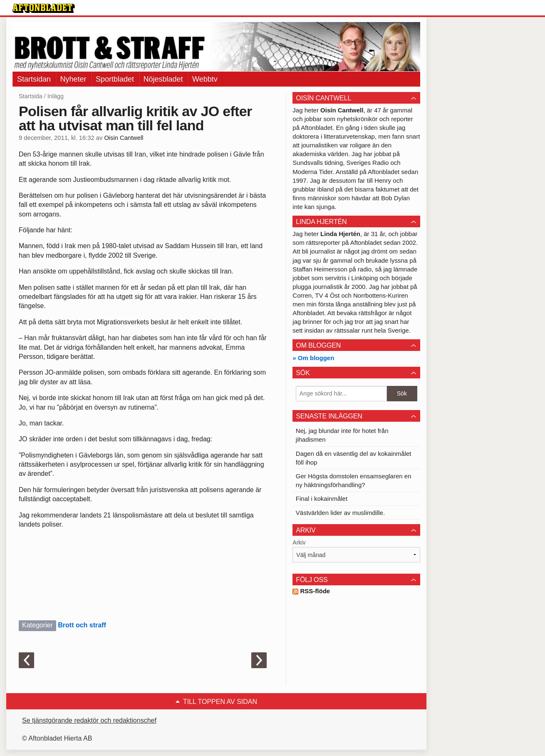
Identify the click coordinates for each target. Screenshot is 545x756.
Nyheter (73, 79)
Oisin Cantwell (124, 138)
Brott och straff (82, 625)
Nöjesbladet (163, 79)
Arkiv (299, 542)
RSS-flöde (311, 591)
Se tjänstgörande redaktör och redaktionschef (89, 720)
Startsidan (34, 79)
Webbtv (205, 79)
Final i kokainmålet (322, 499)
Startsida (31, 96)
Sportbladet (115, 79)
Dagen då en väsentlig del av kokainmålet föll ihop (354, 458)
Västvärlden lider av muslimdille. (340, 513)
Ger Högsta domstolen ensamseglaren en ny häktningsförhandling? (354, 480)
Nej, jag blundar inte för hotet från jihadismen (342, 435)
